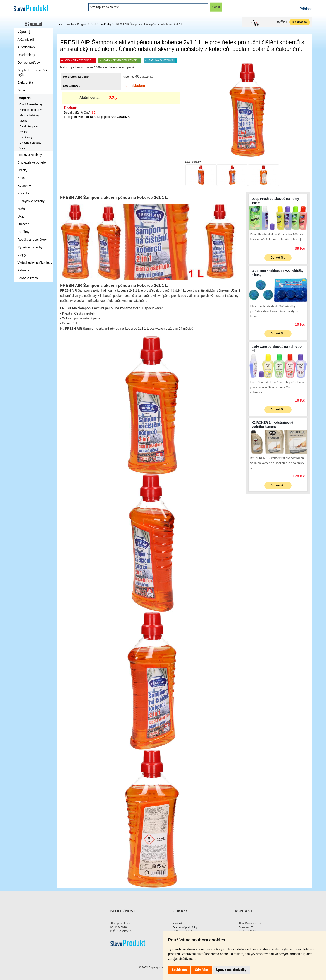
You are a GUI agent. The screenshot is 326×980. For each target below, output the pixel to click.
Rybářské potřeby (30, 247)
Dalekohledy (26, 55)
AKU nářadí (26, 39)
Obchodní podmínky (185, 927)
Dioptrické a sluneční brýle (32, 73)
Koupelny (24, 186)
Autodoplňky (26, 47)
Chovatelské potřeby (32, 162)
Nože (21, 209)
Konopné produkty (30, 110)
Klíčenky (24, 193)
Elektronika (25, 82)
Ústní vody (26, 137)
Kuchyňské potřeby (31, 201)
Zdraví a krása (28, 278)
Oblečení (24, 224)
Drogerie (82, 24)
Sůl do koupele (28, 126)
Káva (21, 178)
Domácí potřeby (29, 63)
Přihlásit (306, 9)
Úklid (21, 216)
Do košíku (278, 258)
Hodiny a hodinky (30, 155)
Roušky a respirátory (32, 240)
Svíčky (23, 132)
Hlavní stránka (65, 24)
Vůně (23, 148)
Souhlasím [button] (179, 970)
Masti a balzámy (29, 115)
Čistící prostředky (101, 24)
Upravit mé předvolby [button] (231, 970)
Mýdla (23, 121)
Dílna (21, 90)
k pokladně (300, 22)
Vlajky (22, 255)
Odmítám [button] (201, 970)
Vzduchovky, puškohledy (35, 263)
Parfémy (24, 232)
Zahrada (24, 270)
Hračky (23, 170)
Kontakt (177, 924)
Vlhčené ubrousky (30, 143)
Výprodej (33, 24)
